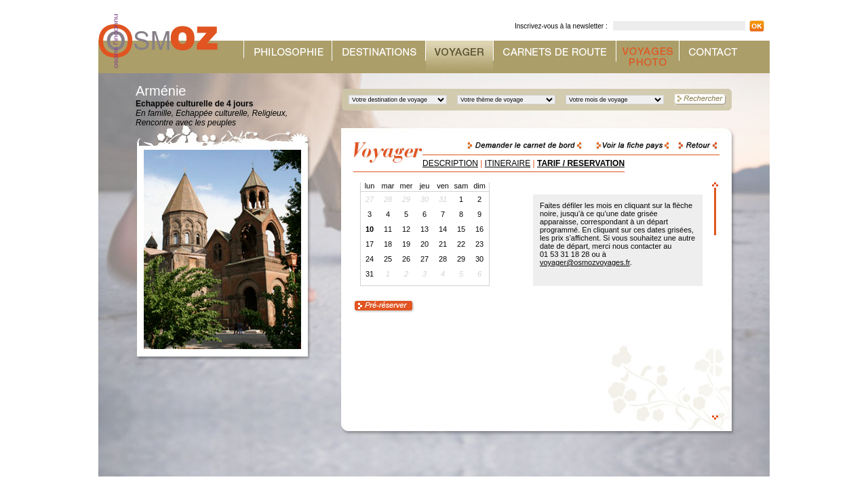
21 (443, 244)
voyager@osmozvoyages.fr (585, 262)
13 (425, 229)
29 (461, 259)
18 (388, 244)
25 (388, 259)
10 (370, 229)
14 (443, 229)
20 (425, 244)
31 (370, 274)
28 (443, 259)
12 (406, 229)
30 (479, 259)
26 (406, 259)
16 (479, 229)
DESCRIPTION (450, 163)
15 (461, 229)
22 (461, 244)
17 (370, 244)
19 (406, 244)
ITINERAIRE (508, 163)
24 (370, 259)
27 (425, 259)
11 (388, 229)
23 (479, 244)
